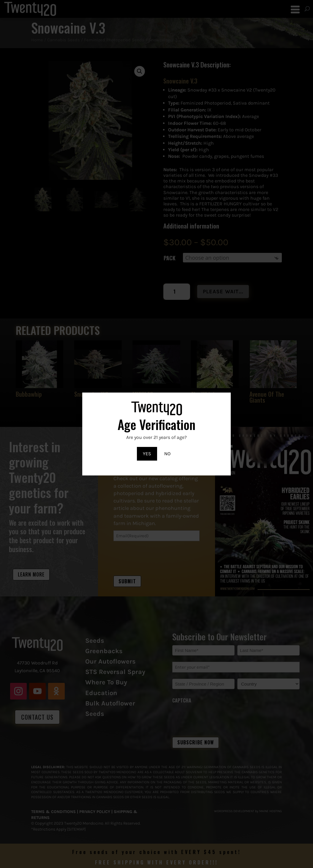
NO (167, 454)
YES (147, 454)
